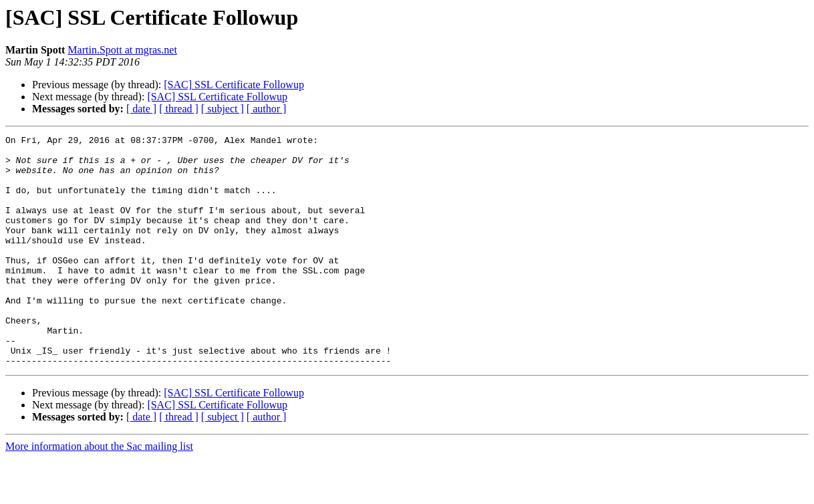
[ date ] (141, 109)
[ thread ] (179, 109)
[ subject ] (223, 109)
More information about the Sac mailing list (99, 492)
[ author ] (267, 109)
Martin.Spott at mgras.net (122, 50)
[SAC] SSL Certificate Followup (234, 85)
